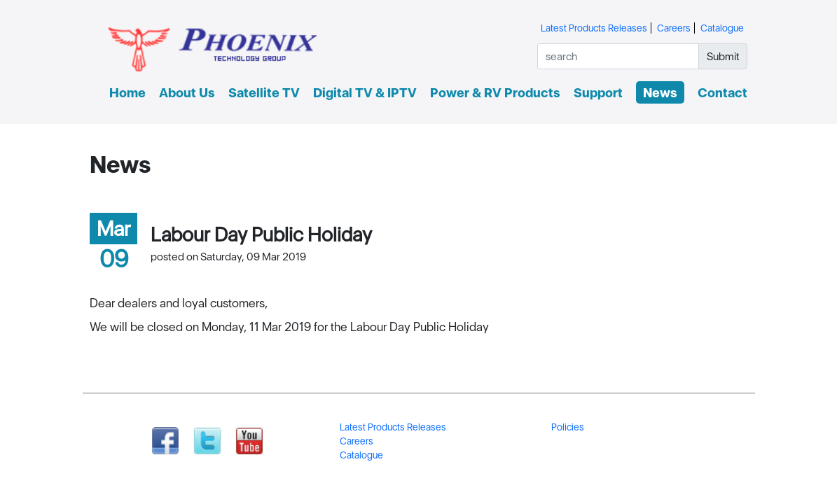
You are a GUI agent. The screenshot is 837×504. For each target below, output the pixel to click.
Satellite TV (264, 92)
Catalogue (722, 28)
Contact (722, 92)
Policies (568, 427)
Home (127, 92)
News (660, 92)
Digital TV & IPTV (365, 92)
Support (598, 92)
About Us (187, 92)
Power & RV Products (495, 92)
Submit (723, 56)
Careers (674, 28)
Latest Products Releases (594, 28)
